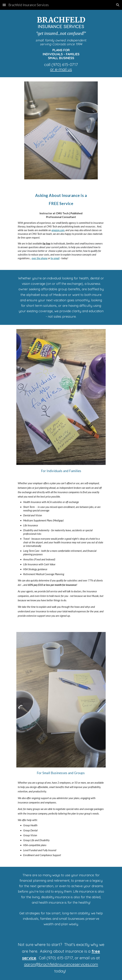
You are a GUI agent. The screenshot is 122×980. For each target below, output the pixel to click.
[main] (61, 44)
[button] (4, 5)
